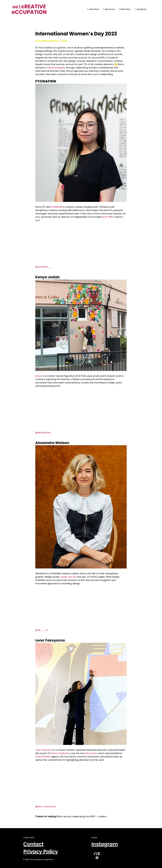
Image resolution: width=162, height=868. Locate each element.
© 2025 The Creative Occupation (38, 859)
